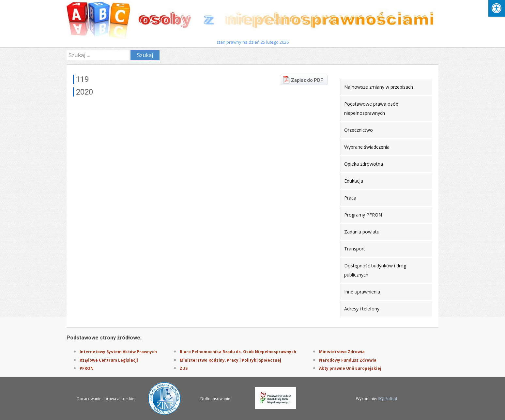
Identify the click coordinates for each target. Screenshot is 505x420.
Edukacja (354, 181)
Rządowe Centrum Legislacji (109, 360)
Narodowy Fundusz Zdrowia (348, 360)
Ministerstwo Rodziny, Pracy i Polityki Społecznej (230, 360)
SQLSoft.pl (388, 399)
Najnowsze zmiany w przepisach (379, 87)
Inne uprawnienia (362, 292)
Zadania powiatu (362, 232)
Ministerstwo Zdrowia (342, 352)
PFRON (87, 368)
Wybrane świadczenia (367, 147)
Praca (350, 198)
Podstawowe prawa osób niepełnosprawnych (371, 108)
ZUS (184, 368)
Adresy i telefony (362, 309)
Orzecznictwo (359, 130)
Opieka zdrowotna (364, 164)
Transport (355, 249)
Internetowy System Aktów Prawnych (118, 352)
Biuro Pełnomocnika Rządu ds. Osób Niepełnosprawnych (238, 352)
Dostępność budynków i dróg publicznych (375, 270)
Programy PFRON (363, 215)
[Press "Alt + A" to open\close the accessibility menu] (497, 8)
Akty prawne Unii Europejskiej (350, 368)
